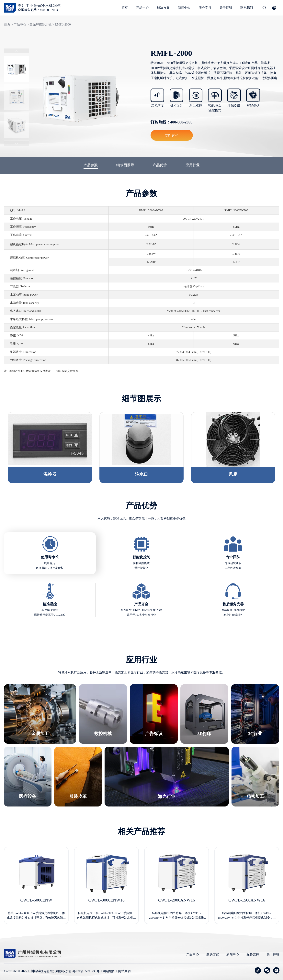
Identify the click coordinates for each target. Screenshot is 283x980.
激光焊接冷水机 (40, 24)
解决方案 (163, 8)
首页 (125, 8)
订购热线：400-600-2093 (171, 122)
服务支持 (205, 8)
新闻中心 (184, 8)
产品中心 (142, 8)
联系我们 (247, 8)
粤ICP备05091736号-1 (87, 971)
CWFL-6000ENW (36, 900)
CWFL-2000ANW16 (177, 900)
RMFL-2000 (63, 24)
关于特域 (226, 8)
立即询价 (172, 135)
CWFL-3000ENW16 (106, 900)
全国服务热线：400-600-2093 (38, 10)
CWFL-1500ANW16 (247, 900)
